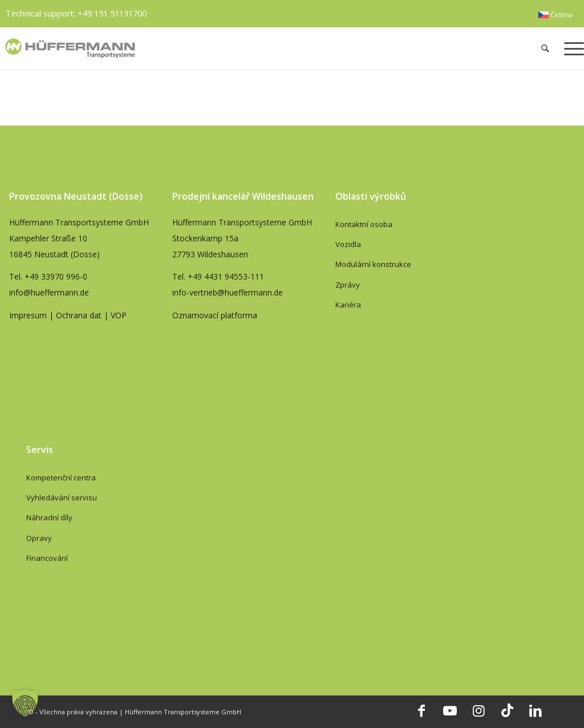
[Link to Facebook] (421, 710)
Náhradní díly (49, 517)
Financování (47, 558)
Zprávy (348, 285)
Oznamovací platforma (215, 315)
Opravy (39, 538)
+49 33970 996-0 (56, 276)
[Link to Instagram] (478, 710)
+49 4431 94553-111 (226, 276)
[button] (25, 703)
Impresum (28, 315)
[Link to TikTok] (507, 710)
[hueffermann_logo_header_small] (174, 48)
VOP (119, 315)
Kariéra (348, 305)
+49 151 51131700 (112, 13)
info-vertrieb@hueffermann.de (228, 292)
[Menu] (570, 48)
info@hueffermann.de (49, 292)
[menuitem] (555, 15)
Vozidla (348, 244)
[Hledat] (546, 48)
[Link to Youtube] (450, 710)
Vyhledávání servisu (62, 498)
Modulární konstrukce (373, 264)
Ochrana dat (79, 315)
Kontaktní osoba (364, 224)
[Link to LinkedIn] (536, 710)
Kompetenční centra (61, 478)
